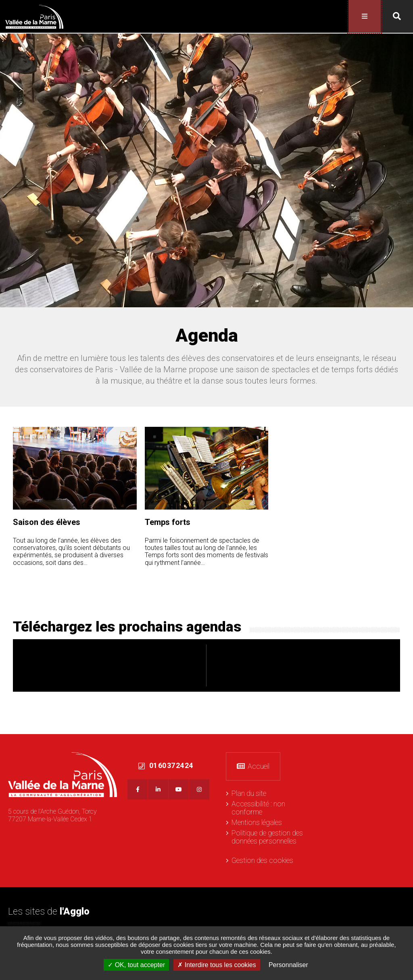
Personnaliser (288, 965)
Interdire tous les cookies (217, 965)
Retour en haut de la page (405, 741)
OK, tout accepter (136, 965)
